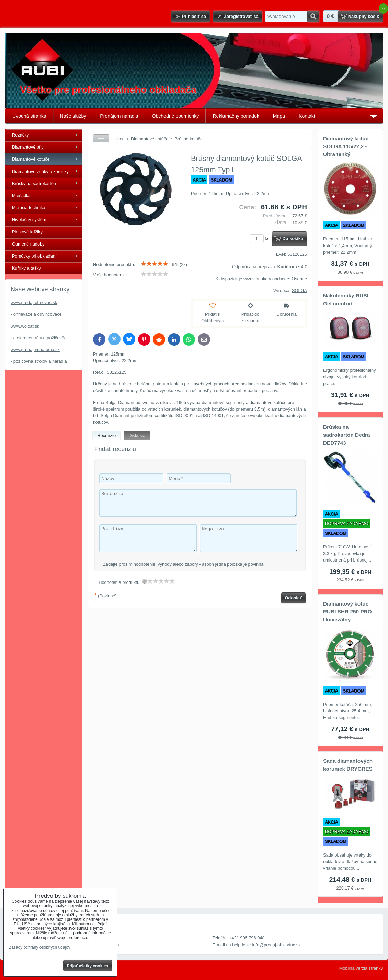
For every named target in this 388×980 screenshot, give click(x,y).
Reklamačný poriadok (236, 116)
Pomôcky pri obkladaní (34, 256)
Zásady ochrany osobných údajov (40, 947)
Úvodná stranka (29, 116)
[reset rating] (145, 581)
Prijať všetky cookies (88, 966)
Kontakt (307, 116)
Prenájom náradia (119, 116)
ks (261, 238)
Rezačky (20, 135)
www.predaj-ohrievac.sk (34, 302)
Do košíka (293, 238)
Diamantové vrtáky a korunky (40, 171)
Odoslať (294, 598)
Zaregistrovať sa (241, 16)
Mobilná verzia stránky (361, 968)
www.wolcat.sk (25, 326)
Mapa (279, 116)
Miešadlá (21, 195)
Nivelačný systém (29, 220)
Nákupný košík (364, 16)
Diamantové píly (28, 147)
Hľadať (313, 17)
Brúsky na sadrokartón (34, 183)
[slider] (155, 264)
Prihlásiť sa (194, 16)
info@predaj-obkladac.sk (277, 945)
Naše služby (73, 116)
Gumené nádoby (28, 244)
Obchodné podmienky (175, 116)
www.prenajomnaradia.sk (35, 350)
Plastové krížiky (27, 232)
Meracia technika (29, 208)
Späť (101, 138)
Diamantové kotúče (31, 159)
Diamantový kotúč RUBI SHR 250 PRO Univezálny (347, 612)
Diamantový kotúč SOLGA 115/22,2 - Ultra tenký (346, 146)
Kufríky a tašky (26, 268)
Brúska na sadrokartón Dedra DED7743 (347, 435)
